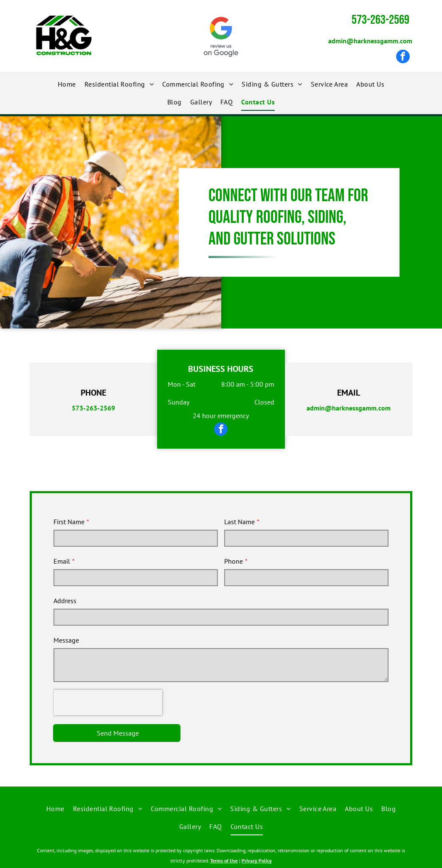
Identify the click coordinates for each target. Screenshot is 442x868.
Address (65, 601)
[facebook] (403, 58)
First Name (69, 522)
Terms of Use (224, 861)
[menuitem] (67, 84)
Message (66, 640)
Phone (234, 561)
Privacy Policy (257, 861)
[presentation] (108, 702)
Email (62, 561)
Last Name (239, 522)
